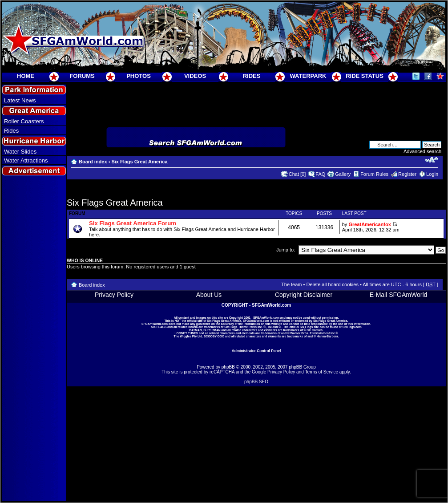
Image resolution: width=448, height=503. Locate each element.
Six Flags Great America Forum (133, 223)
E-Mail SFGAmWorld (399, 295)
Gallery (343, 174)
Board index (93, 162)
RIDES (252, 76)
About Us (209, 295)
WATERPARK (308, 76)
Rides (11, 131)
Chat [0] (297, 174)
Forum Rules (374, 174)
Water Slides (20, 152)
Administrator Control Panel (256, 351)
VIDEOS (195, 76)
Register (407, 174)
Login (432, 174)
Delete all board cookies (332, 284)
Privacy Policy (114, 295)
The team (291, 284)
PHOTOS (139, 76)
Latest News (20, 100)
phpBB (228, 367)
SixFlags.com (352, 327)
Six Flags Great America (139, 162)
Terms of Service (322, 372)
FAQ (320, 174)
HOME (26, 76)
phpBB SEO (256, 382)
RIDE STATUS (365, 76)
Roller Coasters (24, 121)
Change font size (432, 160)
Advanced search (422, 151)
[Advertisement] (34, 339)
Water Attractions (26, 160)
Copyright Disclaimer (304, 295)
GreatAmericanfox (369, 224)
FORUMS (82, 76)
